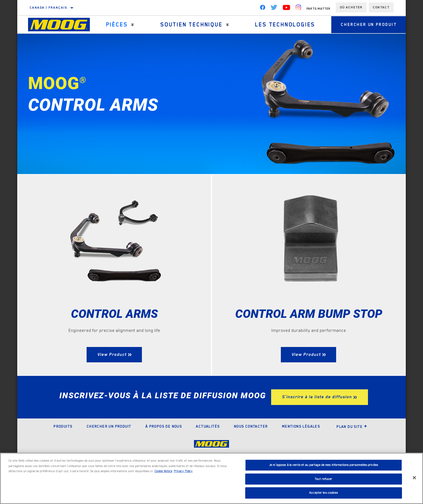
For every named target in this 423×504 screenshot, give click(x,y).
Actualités (208, 442)
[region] (211, 478)
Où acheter (351, 7)
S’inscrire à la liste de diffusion (317, 413)
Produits (63, 442)
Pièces (116, 25)
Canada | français (49, 8)
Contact (381, 7)
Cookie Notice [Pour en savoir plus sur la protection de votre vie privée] (163, 471)
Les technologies (282, 25)
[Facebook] (262, 9)
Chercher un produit (366, 25)
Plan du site (352, 443)
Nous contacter (251, 442)
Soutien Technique (189, 25)
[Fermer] (414, 478)
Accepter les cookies (324, 493)
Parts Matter (318, 9)
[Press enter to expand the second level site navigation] (132, 25)
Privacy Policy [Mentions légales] (183, 471)
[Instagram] (298, 9)
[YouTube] (286, 9)
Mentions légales (301, 442)
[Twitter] (274, 9)
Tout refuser (324, 479)
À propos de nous (164, 442)
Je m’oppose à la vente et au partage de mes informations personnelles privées (324, 465)
